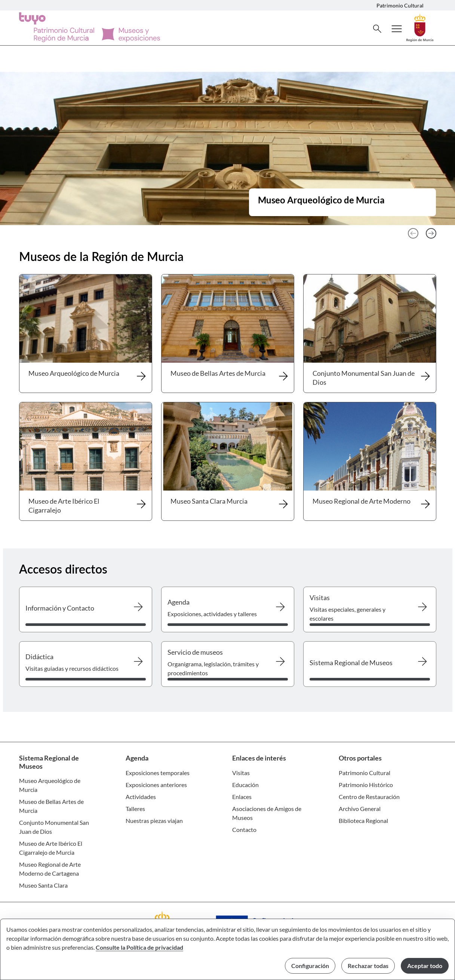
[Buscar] (377, 29)
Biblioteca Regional (363, 821)
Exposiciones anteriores (156, 785)
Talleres (135, 809)
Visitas (241, 773)
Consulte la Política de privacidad (139, 947)
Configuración (310, 966)
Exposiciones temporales (158, 773)
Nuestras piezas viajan (154, 821)
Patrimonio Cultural (400, 5)
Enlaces (242, 797)
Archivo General (360, 809)
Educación (245, 785)
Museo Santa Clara (43, 885)
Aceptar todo (425, 966)
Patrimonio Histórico (366, 785)
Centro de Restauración (369, 797)
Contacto (244, 830)
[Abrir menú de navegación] (397, 29)
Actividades (141, 797)
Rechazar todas (368, 966)
